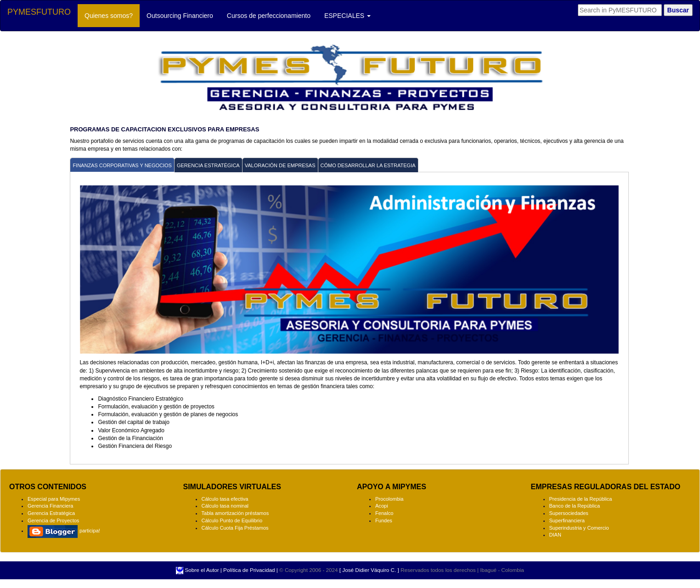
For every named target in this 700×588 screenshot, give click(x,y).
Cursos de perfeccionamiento (269, 16)
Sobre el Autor (201, 570)
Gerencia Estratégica (51, 513)
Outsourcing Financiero (180, 16)
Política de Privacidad (249, 570)
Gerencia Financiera (50, 506)
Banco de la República (575, 506)
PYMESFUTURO (39, 12)
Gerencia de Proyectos (53, 520)
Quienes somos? (112, 15)
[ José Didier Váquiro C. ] (369, 570)
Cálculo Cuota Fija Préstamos (235, 528)
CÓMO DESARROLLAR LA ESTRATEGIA (368, 165)
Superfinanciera (567, 520)
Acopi (382, 506)
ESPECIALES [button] (347, 16)
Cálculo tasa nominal (225, 506)
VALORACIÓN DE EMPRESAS (280, 165)
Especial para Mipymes (54, 499)
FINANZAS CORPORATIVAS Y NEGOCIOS (122, 165)
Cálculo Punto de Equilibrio (232, 520)
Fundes (384, 520)
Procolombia (389, 499)
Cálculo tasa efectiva (225, 499)
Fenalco (384, 513)
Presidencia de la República (581, 499)
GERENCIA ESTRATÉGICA (208, 165)
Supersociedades (569, 513)
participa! (64, 531)
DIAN (555, 535)
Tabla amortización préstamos (235, 513)
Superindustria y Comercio (579, 528)
